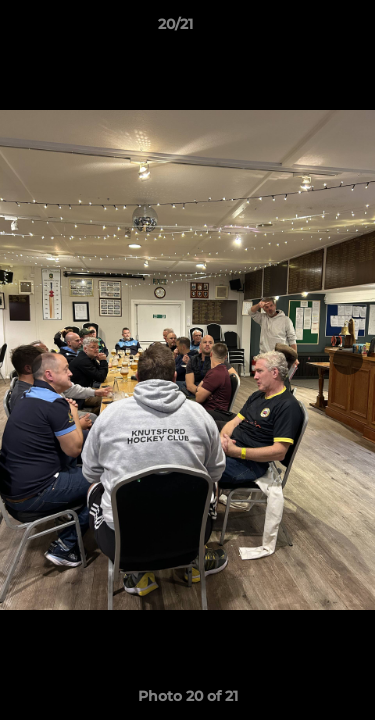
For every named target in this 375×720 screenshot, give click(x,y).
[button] (303, 29)
